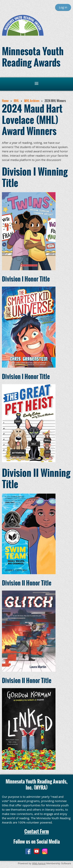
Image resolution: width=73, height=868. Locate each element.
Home (5, 101)
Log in (63, 7)
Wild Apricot (39, 863)
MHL (16, 101)
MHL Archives (32, 101)
